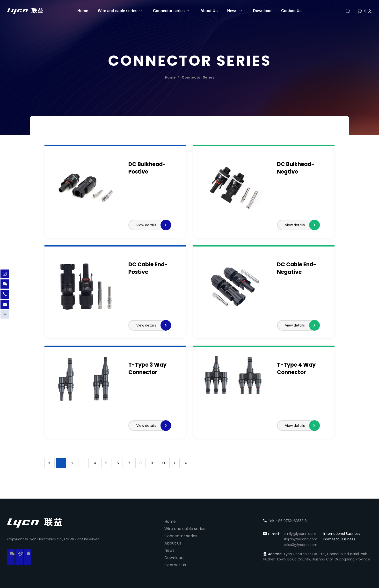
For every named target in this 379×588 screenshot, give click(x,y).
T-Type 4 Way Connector (296, 369)
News (232, 11)
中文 (365, 11)
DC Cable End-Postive (148, 268)
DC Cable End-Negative (297, 268)
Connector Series (198, 77)
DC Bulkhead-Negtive (296, 168)
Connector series (169, 11)
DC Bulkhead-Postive (147, 168)
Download (262, 11)
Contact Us (291, 11)
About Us (209, 11)
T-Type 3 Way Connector (147, 369)
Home (83, 11)
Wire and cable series (118, 11)
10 (163, 463)
